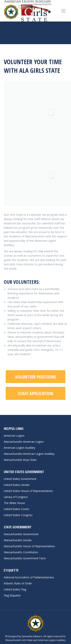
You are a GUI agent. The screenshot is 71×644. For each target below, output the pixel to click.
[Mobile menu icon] (63, 11)
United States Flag (15, 589)
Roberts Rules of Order (18, 583)
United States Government (20, 479)
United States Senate (17, 485)
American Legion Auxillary (20, 448)
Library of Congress (16, 497)
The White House (14, 503)
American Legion (14, 436)
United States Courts (16, 509)
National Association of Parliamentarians (29, 577)
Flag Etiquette (12, 595)
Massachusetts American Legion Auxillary (29, 454)
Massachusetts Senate (18, 540)
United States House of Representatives (28, 491)
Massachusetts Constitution (21, 552)
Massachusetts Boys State (20, 460)
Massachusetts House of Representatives (29, 546)
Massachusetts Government (21, 534)
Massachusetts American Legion (24, 442)
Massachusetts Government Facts (25, 558)
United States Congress (18, 515)
